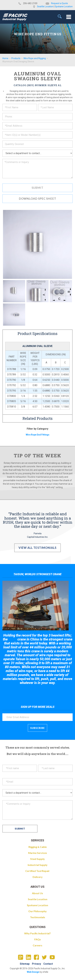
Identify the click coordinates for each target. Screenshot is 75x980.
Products (16, 58)
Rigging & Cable (38, 847)
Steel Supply (37, 859)
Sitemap (25, 964)
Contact (48, 964)
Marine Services (38, 853)
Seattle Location (45, 6)
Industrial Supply (38, 865)
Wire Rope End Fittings (38, 435)
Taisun (13, 639)
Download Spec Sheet (37, 199)
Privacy (36, 964)
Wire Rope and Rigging (35, 58)
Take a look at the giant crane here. (38, 691)
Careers (37, 945)
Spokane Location (64, 6)
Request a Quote (59, 3)
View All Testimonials (38, 548)
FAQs (38, 939)
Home (5, 58)
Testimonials (38, 917)
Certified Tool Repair (37, 871)
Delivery (38, 877)
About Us (37, 893)
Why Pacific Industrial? (37, 933)
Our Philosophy (37, 911)
